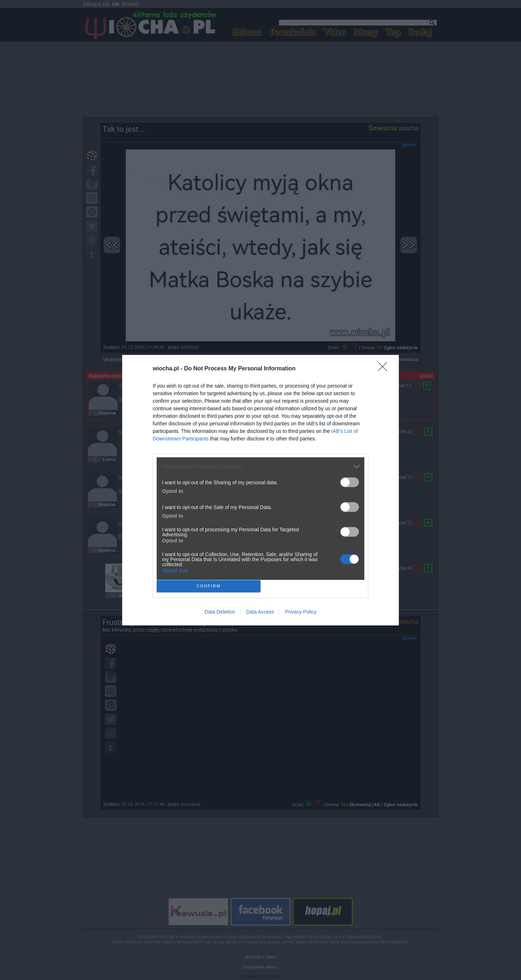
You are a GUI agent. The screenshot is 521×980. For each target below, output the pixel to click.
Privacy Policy (301, 612)
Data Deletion (220, 612)
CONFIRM (209, 586)
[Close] (385, 369)
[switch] (350, 482)
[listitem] (260, 466)
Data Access (260, 612)
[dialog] (260, 490)
